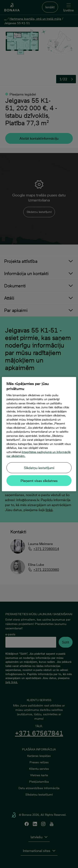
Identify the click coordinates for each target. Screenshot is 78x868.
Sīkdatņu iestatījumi (39, 468)
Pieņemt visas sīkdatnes (39, 481)
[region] (39, 434)
